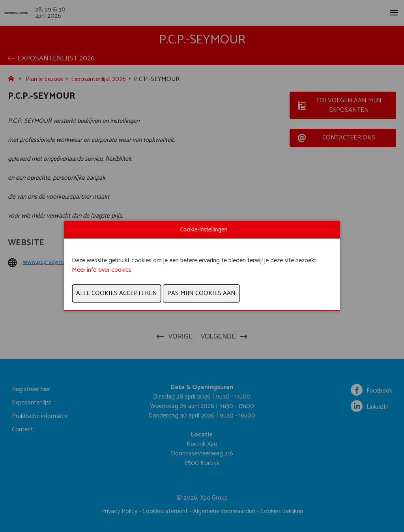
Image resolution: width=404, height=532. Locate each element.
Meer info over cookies (102, 270)
